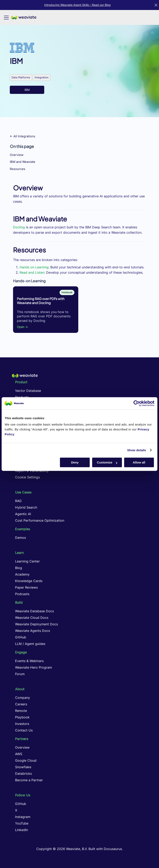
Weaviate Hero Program (34, 667)
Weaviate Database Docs (34, 611)
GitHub (21, 637)
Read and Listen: (32, 272)
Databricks (23, 774)
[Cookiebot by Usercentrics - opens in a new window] (136, 403)
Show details (137, 450)
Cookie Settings (27, 477)
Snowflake (23, 767)
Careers (21, 704)
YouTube (22, 823)
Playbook (22, 717)
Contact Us (24, 730)
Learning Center (27, 561)
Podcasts (22, 594)
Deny (75, 462)
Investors (22, 724)
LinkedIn (22, 830)
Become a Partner (29, 780)
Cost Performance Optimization (40, 520)
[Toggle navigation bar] (6, 18)
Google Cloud (26, 760)
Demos (20, 538)
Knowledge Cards (29, 581)
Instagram (23, 817)
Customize (107, 462)
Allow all (139, 462)
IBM (27, 90)
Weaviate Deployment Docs (36, 624)
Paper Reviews (26, 587)
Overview (17, 155)
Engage (21, 652)
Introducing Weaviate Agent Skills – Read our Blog (77, 5)
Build (19, 602)
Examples (23, 529)
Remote (21, 711)
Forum (20, 674)
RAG (18, 501)
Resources (18, 169)
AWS (19, 754)
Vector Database (28, 391)
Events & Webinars (29, 661)
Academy (22, 574)
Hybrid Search (26, 507)
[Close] (156, 5)
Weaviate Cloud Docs (32, 618)
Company (23, 698)
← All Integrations (23, 136)
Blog (19, 568)
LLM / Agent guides (30, 644)
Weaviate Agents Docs (33, 631)
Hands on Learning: (34, 267)
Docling (19, 227)
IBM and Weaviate (23, 162)
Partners (22, 739)
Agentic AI (23, 514)
